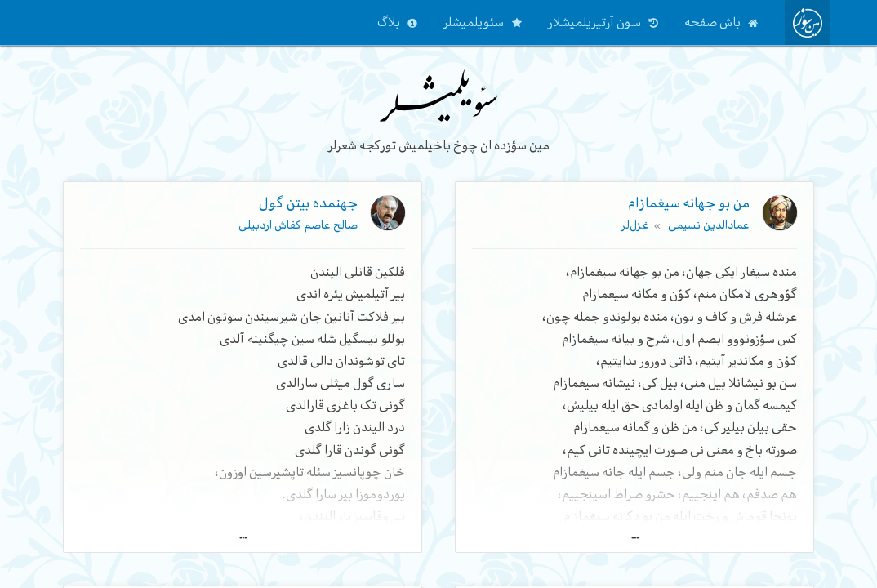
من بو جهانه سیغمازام (689, 203)
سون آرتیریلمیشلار (594, 22)
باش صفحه (712, 22)
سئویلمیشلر (474, 22)
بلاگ (389, 22)
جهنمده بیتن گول (308, 203)
